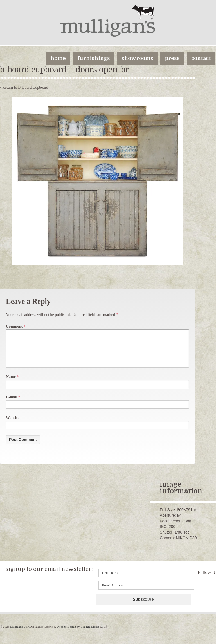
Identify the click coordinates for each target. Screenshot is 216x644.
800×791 (185, 516)
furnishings (94, 58)
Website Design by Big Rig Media (78, 633)
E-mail (12, 404)
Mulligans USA (20, 633)
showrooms (137, 58)
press (172, 58)
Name (11, 384)
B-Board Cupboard (33, 87)
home (58, 58)
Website (13, 424)
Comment (16, 327)
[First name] (146, 580)
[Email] (146, 592)
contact (201, 58)
